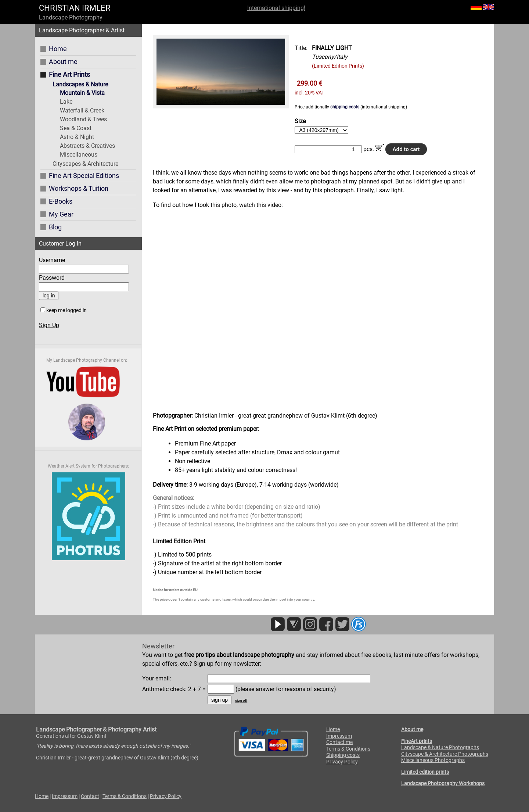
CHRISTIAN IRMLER (75, 8)
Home (58, 49)
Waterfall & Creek (82, 110)
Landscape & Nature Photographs (440, 747)
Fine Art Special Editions (84, 176)
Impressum (339, 736)
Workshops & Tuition (79, 188)
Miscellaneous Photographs (433, 760)
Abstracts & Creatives (87, 146)
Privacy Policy (342, 762)
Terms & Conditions (348, 749)
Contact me (339, 742)
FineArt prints (417, 741)
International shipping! (276, 8)
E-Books (61, 201)
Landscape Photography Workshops (443, 783)
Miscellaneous (79, 155)
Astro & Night (77, 137)
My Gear (61, 214)
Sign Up (49, 325)
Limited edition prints (425, 772)
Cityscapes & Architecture (85, 164)
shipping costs (345, 107)
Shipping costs (343, 755)
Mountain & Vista (82, 93)
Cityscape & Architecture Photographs (445, 754)
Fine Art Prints (69, 74)
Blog (55, 227)
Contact (90, 796)
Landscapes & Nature (80, 84)
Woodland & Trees (83, 119)
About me (63, 62)
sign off (241, 700)
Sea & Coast (76, 128)
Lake (66, 102)
